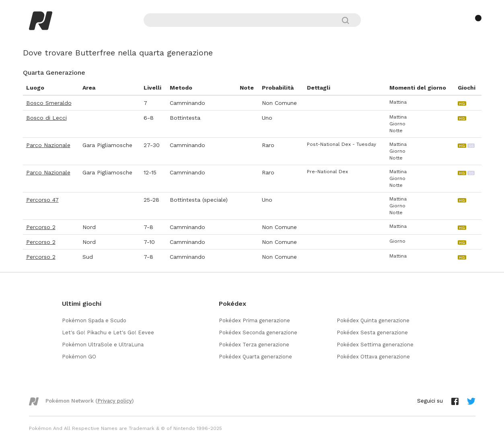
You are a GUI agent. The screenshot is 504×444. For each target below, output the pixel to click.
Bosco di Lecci (46, 118)
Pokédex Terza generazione (254, 345)
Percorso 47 (42, 200)
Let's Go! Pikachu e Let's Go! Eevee (108, 332)
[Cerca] (349, 20)
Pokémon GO (79, 357)
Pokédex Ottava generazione (373, 357)
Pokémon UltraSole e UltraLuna (103, 345)
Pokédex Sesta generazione (372, 332)
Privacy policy (115, 401)
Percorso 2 (41, 227)
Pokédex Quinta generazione (373, 320)
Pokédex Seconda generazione (258, 332)
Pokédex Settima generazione (375, 345)
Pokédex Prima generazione (254, 320)
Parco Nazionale (48, 145)
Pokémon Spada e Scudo (94, 320)
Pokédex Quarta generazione (255, 357)
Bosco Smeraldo (49, 103)
